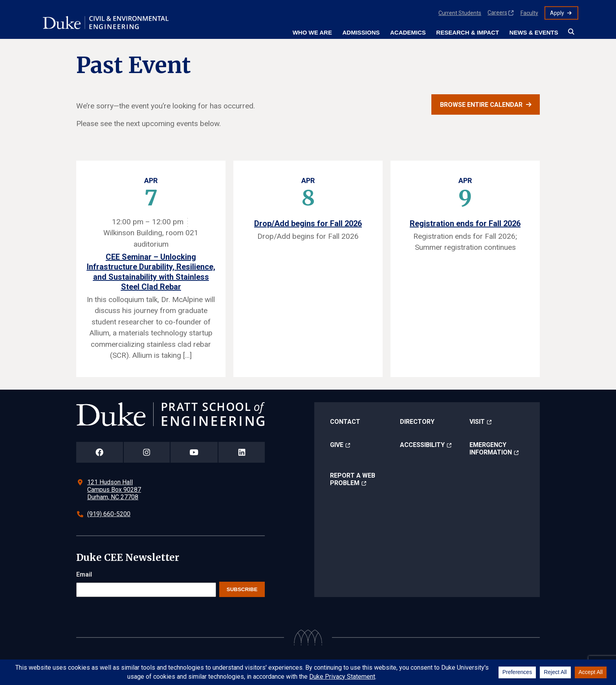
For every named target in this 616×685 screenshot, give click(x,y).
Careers (497, 13)
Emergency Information (491, 449)
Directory (417, 422)
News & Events (534, 32)
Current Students (460, 13)
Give (337, 445)
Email (84, 574)
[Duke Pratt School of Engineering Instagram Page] (147, 452)
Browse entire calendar (481, 105)
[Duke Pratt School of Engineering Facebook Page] (100, 452)
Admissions (361, 32)
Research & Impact (467, 32)
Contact (345, 422)
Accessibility (422, 445)
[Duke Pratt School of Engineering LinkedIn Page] (242, 452)
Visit (477, 422)
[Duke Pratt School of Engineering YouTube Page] (194, 452)
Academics (408, 32)
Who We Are (312, 32)
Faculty (529, 13)
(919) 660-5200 (109, 514)
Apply (557, 13)
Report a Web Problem (353, 479)
